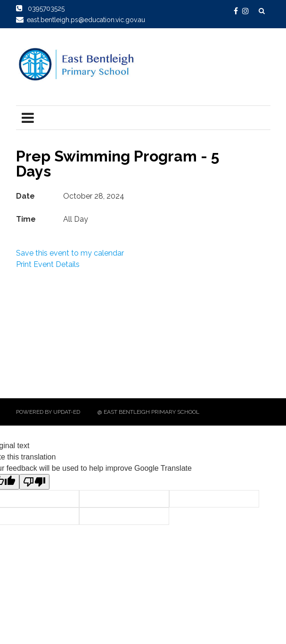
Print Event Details (48, 264)
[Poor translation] (34, 482)
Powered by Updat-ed (48, 412)
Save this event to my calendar (70, 253)
